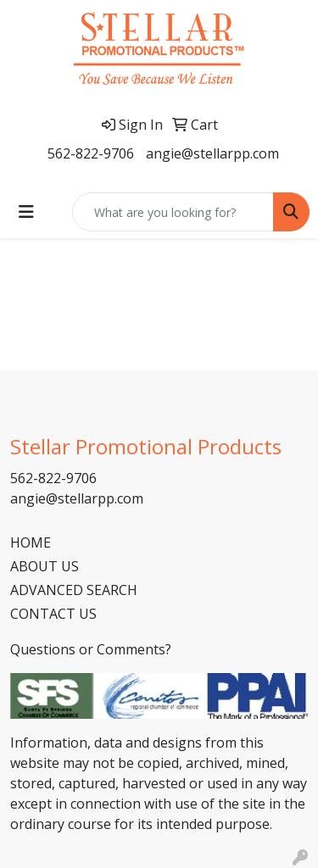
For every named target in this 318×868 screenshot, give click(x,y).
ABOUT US (45, 566)
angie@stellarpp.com (212, 153)
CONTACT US (53, 614)
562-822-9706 (91, 153)
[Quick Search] (173, 212)
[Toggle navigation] (26, 212)
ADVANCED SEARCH (74, 590)
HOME (31, 542)
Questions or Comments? (91, 649)
